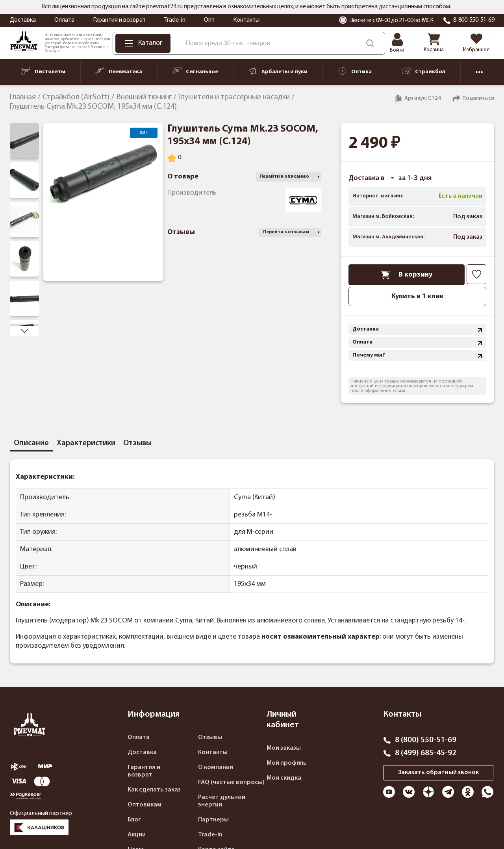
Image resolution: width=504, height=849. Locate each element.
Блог (134, 820)
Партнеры (213, 820)
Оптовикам (145, 805)
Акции (137, 835)
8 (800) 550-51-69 (426, 740)
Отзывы (210, 738)
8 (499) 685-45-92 (426, 753)
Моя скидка (284, 778)
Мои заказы (284, 748)
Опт (209, 20)
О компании (216, 767)
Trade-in (175, 20)
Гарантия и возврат (119, 20)
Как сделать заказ (154, 790)
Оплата (64, 20)
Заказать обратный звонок (438, 773)
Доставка (23, 20)
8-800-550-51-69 (474, 20)
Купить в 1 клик (418, 296)
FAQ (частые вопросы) (231, 782)
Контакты (246, 20)
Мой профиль (287, 763)
